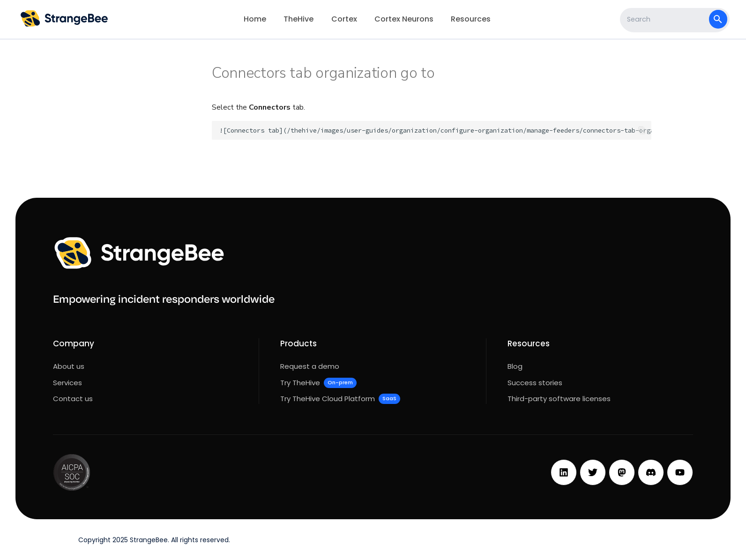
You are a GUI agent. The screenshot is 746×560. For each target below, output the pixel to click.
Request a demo (310, 366)
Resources (471, 19)
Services (67, 383)
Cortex (344, 19)
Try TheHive (318, 383)
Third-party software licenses (559, 399)
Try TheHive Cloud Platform (340, 399)
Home (255, 19)
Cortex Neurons (404, 19)
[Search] (666, 19)
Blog (515, 366)
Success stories (535, 383)
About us (69, 366)
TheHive (298, 19)
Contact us (73, 399)
